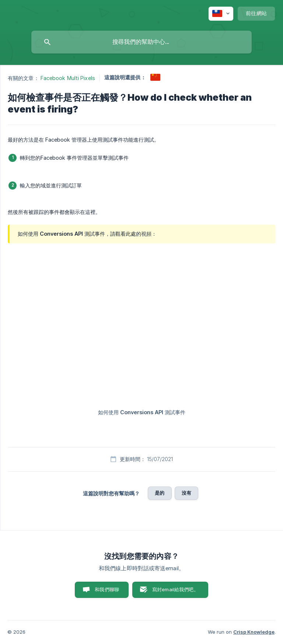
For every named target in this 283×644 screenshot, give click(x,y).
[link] (155, 77)
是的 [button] (160, 493)
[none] (221, 14)
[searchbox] (141, 42)
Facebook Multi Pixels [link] (68, 78)
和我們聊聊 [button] (107, 589)
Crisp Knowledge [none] (254, 632)
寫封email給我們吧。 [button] (175, 589)
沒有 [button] (186, 493)
